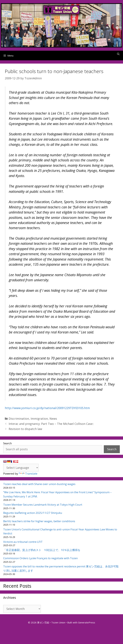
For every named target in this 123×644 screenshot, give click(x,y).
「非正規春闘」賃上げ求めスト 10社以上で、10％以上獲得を (42, 550)
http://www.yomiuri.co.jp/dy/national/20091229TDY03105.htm (47, 408)
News (53, 419)
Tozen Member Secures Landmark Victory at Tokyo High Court (43, 505)
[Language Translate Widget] (21, 468)
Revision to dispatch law (25, 429)
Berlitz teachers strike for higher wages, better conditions (39, 521)
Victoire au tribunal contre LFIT (23, 542)
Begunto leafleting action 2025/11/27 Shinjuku (33, 513)
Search (7, 443)
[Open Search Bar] (118, 54)
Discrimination (19, 419)
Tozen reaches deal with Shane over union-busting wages (39, 484)
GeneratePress (87, 622)
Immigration (39, 419)
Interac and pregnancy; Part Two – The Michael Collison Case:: (51, 424)
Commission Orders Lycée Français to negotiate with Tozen (40, 558)
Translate (28, 474)
